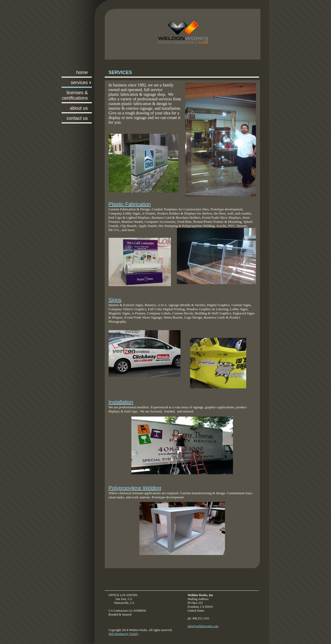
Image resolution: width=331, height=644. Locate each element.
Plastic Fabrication (130, 204)
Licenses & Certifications (75, 95)
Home (82, 72)
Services (79, 83)
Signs (115, 300)
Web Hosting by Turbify (124, 634)
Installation (121, 402)
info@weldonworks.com (203, 626)
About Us (79, 108)
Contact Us (77, 118)
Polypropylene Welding (135, 488)
